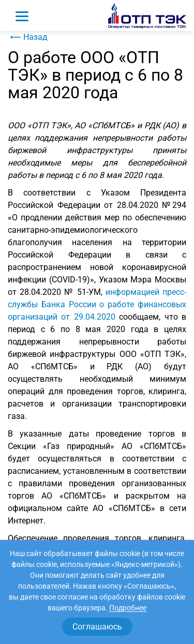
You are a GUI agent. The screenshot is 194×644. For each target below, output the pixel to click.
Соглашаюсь (97, 627)
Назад (28, 37)
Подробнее (128, 608)
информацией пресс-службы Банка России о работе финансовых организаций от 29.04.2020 (97, 304)
